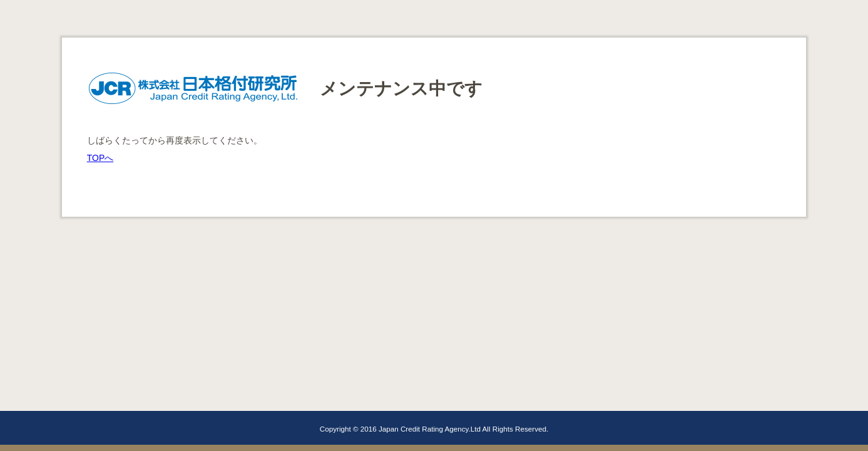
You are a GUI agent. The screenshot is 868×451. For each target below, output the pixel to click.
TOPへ (100, 158)
